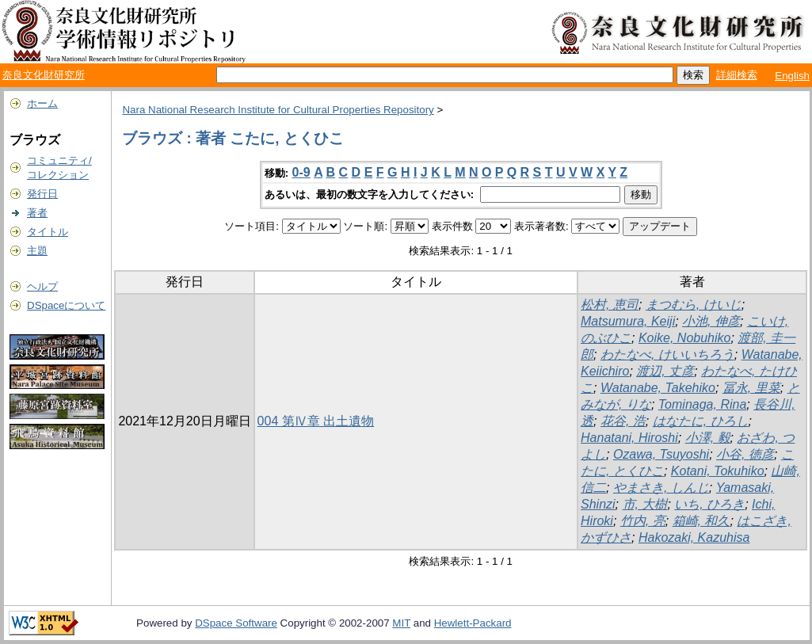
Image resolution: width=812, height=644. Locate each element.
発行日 (42, 194)
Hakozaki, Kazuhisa (694, 537)
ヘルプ (42, 286)
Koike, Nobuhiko (685, 338)
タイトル (48, 232)
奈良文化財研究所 (44, 75)
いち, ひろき (709, 504)
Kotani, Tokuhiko (718, 471)
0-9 (301, 172)
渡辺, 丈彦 (665, 371)
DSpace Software (236, 623)
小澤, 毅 (708, 438)
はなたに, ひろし (701, 421)
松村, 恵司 (610, 305)
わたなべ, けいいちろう (667, 354)
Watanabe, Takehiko (658, 388)
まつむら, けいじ (694, 305)
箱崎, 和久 (701, 521)
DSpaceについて (66, 305)
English (792, 76)
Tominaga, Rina (702, 404)
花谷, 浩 (623, 421)
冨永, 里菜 (751, 388)
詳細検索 (737, 75)
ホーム (42, 103)
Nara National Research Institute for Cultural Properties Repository (278, 110)
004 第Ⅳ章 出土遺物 (316, 421)
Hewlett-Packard (473, 623)
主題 (37, 251)
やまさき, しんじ (661, 488)
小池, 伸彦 (711, 321)
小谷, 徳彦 (745, 454)
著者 (37, 213)
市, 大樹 (645, 504)
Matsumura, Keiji (628, 321)
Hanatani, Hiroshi (629, 438)
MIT (401, 623)
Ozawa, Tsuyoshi (661, 454)
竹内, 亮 (643, 521)
